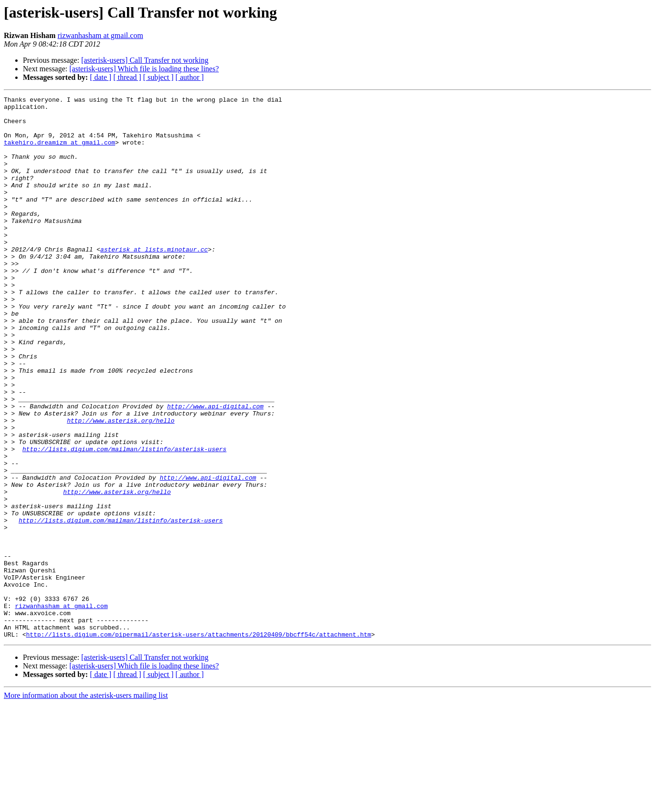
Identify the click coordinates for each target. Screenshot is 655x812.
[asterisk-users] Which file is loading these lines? (144, 69)
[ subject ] (158, 77)
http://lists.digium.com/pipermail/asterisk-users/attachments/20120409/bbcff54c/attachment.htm (199, 743)
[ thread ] (127, 77)
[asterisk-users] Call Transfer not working (145, 60)
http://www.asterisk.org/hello (121, 486)
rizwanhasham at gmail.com (100, 35)
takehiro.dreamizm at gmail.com (59, 152)
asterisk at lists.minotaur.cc (154, 280)
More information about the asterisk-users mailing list (86, 804)
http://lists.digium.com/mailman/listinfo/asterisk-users (124, 520)
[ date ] (101, 77)
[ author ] (190, 77)
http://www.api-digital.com (215, 469)
